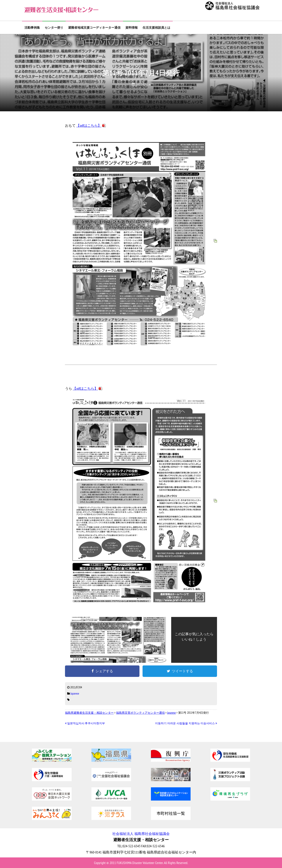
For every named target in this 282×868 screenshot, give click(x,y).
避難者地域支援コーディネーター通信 (94, 28)
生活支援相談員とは (156, 28)
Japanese (75, 694)
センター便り (54, 28)
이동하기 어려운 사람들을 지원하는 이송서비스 (186, 723)
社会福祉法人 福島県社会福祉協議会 (141, 834)
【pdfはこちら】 (89, 125)
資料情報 (132, 28)
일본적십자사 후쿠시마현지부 (85, 723)
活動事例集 (32, 28)
